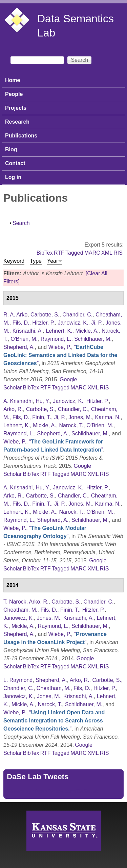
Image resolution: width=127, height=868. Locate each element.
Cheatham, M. (20, 610)
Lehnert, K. (59, 331)
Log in (13, 177)
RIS (118, 253)
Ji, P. (97, 323)
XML (107, 253)
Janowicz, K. (73, 323)
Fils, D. (21, 323)
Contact (15, 163)
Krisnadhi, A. (28, 331)
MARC (92, 253)
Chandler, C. (77, 315)
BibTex (45, 253)
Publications (21, 136)
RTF (59, 253)
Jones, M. (80, 417)
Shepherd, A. (19, 347)
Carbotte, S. (45, 315)
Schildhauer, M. (93, 339)
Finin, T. (42, 417)
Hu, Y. (43, 401)
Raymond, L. (56, 339)
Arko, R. (13, 409)
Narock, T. (71, 425)
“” (60, 355)
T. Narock (15, 602)
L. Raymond (18, 680)
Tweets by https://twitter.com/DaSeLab (53, 791)
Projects (16, 108)
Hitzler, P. (43, 323)
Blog (11, 149)
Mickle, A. (87, 331)
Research (17, 122)
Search (21, 223)
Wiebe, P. (60, 347)
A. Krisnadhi (18, 401)
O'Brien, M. (24, 339)
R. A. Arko (15, 315)
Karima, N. (108, 417)
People (14, 94)
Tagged (74, 253)
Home (13, 80)
